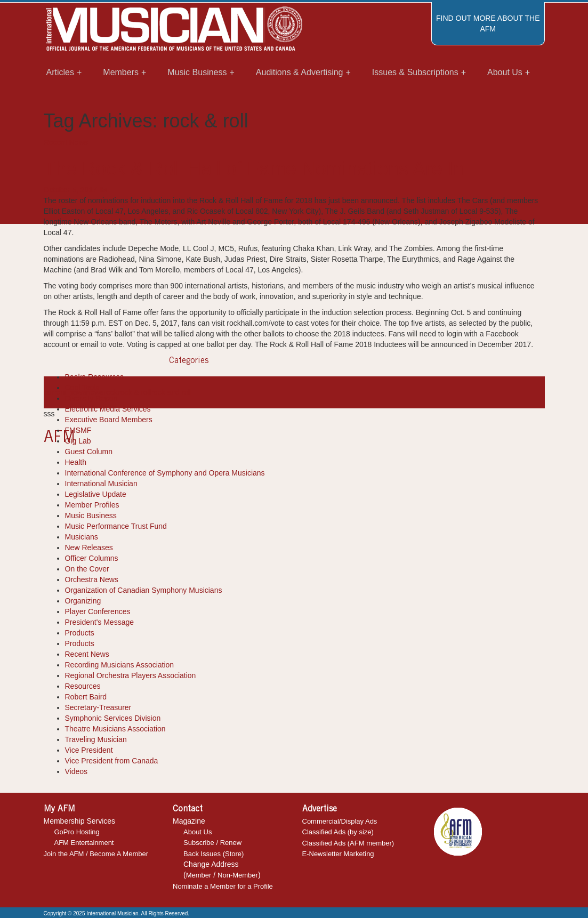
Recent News (66, 142)
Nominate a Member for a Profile (223, 886)
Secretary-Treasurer (98, 707)
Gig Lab (78, 441)
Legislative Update (96, 494)
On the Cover (87, 569)
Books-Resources (95, 377)
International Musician (101, 484)
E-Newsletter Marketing (338, 854)
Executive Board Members (109, 420)
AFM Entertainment (84, 843)
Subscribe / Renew (212, 843)
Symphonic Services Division (113, 718)
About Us (198, 832)
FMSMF (78, 430)
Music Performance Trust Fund (116, 526)
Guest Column (89, 452)
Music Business (91, 516)
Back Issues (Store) (214, 854)
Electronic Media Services (108, 409)
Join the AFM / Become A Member (96, 854)
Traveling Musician (96, 739)
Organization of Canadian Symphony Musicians (144, 590)
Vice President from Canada (112, 761)
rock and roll (171, 392)
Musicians (82, 537)
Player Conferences (98, 611)
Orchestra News (92, 579)
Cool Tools (82, 388)
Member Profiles (92, 505)
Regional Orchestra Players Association (131, 675)
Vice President (89, 750)
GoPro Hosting (77, 832)
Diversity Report (92, 398)
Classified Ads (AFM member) (348, 843)
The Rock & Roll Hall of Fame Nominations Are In (254, 169)
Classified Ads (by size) (338, 832)
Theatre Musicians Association (115, 729)
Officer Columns (92, 558)
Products (80, 633)
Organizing (83, 601)
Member (199, 875)
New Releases (89, 547)
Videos (76, 771)
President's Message (100, 622)
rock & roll (134, 392)
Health (76, 462)
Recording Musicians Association (120, 665)
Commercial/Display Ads (340, 821)
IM (103, 190)
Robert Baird (86, 697)
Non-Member (238, 875)
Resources (83, 686)
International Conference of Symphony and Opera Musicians (165, 473)
